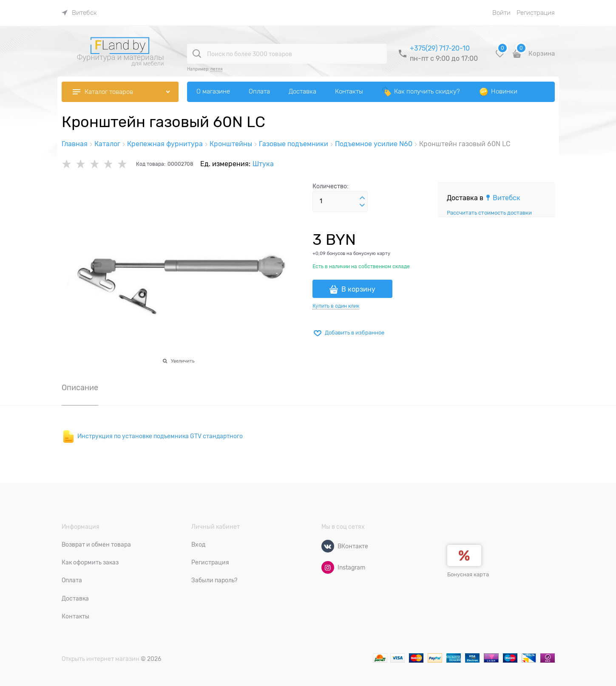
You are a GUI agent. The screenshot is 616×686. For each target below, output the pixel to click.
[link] (79, 13)
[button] (362, 198)
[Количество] (340, 201)
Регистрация (536, 13)
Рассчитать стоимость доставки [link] (489, 213)
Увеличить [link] (183, 361)
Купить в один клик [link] (336, 306)
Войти (501, 13)
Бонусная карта (468, 574)
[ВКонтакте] (328, 546)
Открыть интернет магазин (101, 659)
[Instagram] (328, 567)
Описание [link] (80, 388)
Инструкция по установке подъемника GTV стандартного (160, 436)
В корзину (358, 289)
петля (216, 69)
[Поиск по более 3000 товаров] (197, 54)
